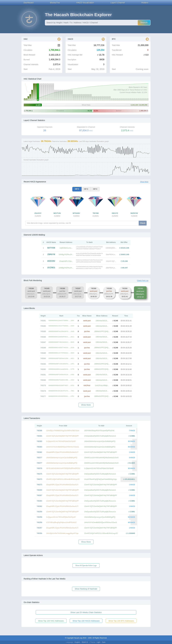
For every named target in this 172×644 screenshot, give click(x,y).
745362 (39, 506)
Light (98, 642)
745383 (39, 441)
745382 (39, 452)
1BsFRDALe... (111, 255)
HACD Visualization (85, 3)
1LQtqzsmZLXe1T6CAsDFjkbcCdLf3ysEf (61, 441)
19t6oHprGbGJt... (102, 321)
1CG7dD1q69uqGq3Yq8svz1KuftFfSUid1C (61, 522)
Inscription (72, 60)
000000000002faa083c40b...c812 (61, 380)
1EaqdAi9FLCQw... (66, 261)
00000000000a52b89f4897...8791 (61, 386)
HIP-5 (77, 189)
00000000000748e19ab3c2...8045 (61, 342)
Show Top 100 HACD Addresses (86, 621)
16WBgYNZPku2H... (66, 255)
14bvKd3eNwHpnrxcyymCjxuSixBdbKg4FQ (100, 441)
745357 (39, 528)
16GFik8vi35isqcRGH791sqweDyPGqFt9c (99, 431)
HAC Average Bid (75, 55)
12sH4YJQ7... (111, 261)
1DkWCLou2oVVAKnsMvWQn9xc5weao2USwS (101, 458)
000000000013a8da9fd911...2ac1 (61, 337)
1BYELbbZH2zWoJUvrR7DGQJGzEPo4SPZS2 (63, 468)
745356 (39, 533)
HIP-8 (86, 189)
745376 (39, 468)
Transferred (117, 50)
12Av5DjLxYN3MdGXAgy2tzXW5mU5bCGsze (63, 431)
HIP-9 (95, 189)
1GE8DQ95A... (111, 248)
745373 (39, 479)
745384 (39, 436)
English (77, 642)
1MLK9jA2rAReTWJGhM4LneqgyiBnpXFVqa (62, 533)
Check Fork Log (143, 281)
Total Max (28, 45)
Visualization (73, 64)
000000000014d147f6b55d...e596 (61, 326)
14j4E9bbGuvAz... (66, 248)
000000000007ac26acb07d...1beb (61, 331)
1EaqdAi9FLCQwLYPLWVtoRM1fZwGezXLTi (62, 452)
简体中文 (85, 642)
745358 (39, 517)
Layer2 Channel (118, 3)
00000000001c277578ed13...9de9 (61, 353)
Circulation (28, 50)
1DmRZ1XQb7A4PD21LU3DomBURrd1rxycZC (63, 479)
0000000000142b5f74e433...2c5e (61, 348)
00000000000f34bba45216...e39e (61, 375)
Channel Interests (31, 64)
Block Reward (29, 55)
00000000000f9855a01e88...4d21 (61, 359)
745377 (39, 458)
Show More (144, 182)
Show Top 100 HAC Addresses (51, 621)
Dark (104, 642)
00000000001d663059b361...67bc (61, 396)
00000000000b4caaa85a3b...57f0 (61, 369)
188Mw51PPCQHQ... (102, 331)
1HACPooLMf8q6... (102, 386)
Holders (145, 3)
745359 (39, 512)
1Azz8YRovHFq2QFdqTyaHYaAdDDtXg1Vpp (100, 479)
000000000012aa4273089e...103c (61, 321)
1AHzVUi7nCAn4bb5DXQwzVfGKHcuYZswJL (63, 447)
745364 (39, 501)
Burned (27, 60)
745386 (39, 431)
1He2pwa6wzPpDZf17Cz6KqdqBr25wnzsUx (100, 436)
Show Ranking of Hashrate (86, 589)
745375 (39, 474)
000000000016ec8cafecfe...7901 (61, 391)
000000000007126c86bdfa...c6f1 (61, 364)
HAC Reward (117, 55)
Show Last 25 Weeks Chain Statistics (86, 612)
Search (144, 23)
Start (26, 69)
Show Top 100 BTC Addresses (121, 621)
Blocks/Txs (55, 3)
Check (143, 223)
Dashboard (29, 3)
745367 (39, 495)
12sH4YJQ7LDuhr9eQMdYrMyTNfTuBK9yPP (62, 436)
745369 (39, 490)
